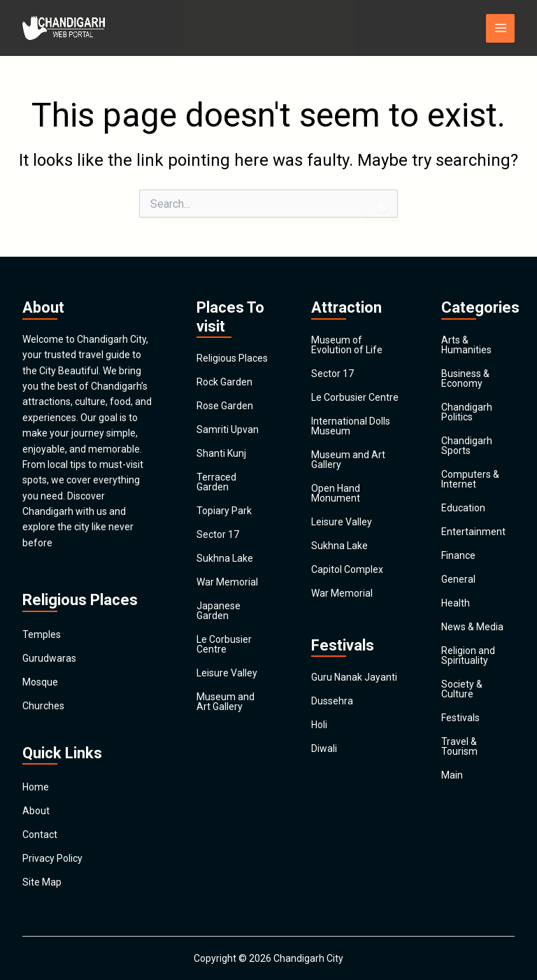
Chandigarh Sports (467, 446)
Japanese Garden (219, 611)
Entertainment (473, 532)
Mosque (40, 682)
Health (456, 603)
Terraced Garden (216, 482)
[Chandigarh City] (64, 28)
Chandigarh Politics (467, 412)
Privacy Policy (52, 858)
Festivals (460, 718)
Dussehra (332, 701)
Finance (458, 555)
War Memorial (227, 582)
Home (36, 787)
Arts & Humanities (466, 345)
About (36, 811)
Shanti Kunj (221, 453)
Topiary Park (224, 511)
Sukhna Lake (225, 558)
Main (452, 775)
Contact (40, 835)
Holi (319, 725)
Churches (43, 706)
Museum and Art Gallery (225, 702)
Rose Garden (225, 406)
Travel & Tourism (459, 746)
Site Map (42, 882)
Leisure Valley (227, 673)
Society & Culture (462, 689)
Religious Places (232, 358)
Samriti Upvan (228, 429)
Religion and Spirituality (468, 655)
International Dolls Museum (351, 426)
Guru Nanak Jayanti (354, 677)
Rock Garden (224, 382)
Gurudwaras (49, 658)
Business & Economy (465, 378)
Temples (42, 634)
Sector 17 (218, 534)
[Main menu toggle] (500, 28)
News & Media (472, 627)
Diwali (324, 748)
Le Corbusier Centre (224, 644)
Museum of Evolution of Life (347, 345)
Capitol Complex (347, 569)
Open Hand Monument (336, 493)
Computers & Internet (470, 479)
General (458, 579)
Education (463, 508)
